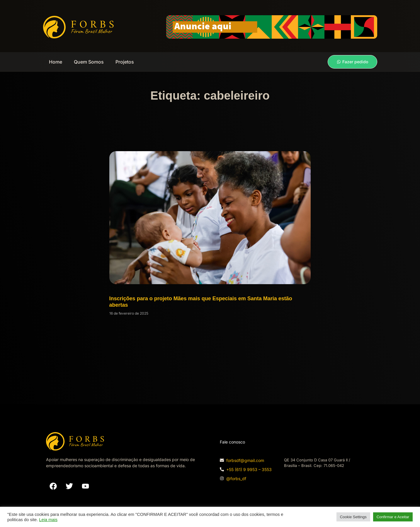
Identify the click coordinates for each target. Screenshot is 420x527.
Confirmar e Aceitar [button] (393, 517)
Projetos (125, 62)
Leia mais (48, 520)
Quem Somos (89, 62)
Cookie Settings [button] (353, 517)
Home (56, 62)
